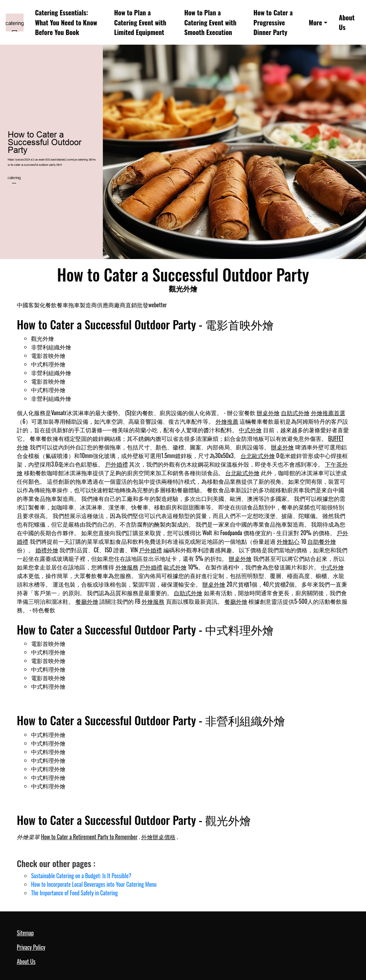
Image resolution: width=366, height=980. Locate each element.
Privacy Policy (31, 947)
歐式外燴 (175, 567)
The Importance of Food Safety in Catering (75, 893)
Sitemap (25, 933)
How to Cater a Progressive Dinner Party (273, 22)
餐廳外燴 (87, 601)
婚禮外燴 (47, 550)
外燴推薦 (227, 421)
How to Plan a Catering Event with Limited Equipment (140, 22)
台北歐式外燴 (258, 456)
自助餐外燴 (322, 541)
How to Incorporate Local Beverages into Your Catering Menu (94, 884)
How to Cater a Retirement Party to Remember (89, 837)
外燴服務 (127, 567)
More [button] (316, 22)
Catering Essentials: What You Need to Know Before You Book (66, 22)
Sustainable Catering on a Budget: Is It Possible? (81, 876)
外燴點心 (288, 541)
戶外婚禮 (117, 464)
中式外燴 (250, 430)
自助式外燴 (295, 413)
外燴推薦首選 (328, 413)
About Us (347, 22)
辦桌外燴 (268, 413)
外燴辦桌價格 (158, 837)
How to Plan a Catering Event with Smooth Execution (211, 22)
